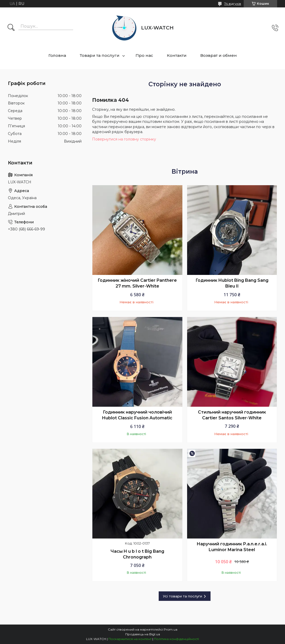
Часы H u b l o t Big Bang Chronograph (137, 554)
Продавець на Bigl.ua (143, 634)
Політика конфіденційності (176, 639)
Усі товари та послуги (182, 596)
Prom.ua (171, 629)
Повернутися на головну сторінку (124, 139)
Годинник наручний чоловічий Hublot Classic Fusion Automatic (137, 415)
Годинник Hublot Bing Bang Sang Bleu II (232, 283)
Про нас (144, 55)
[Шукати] (11, 28)
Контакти (177, 55)
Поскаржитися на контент (130, 639)
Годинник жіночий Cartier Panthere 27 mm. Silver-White (137, 283)
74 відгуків (233, 4)
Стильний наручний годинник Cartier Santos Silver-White (232, 415)
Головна (57, 55)
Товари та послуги (100, 55)
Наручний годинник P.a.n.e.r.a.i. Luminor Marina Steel (232, 547)
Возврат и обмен (219, 55)
